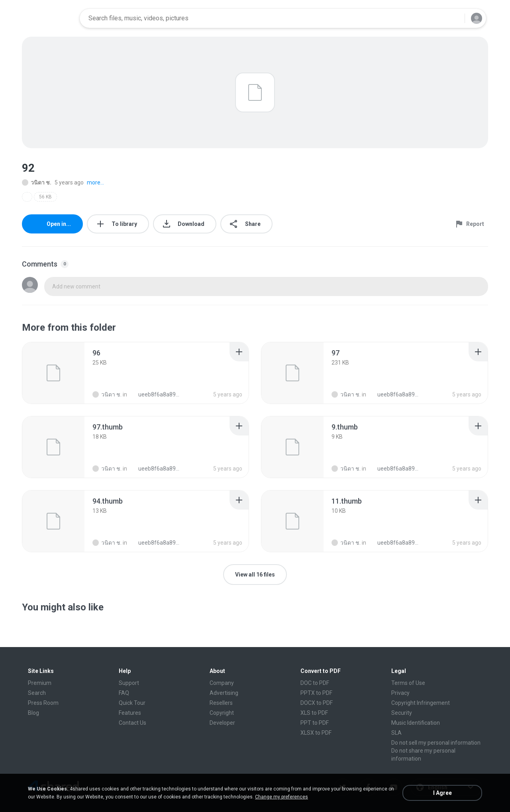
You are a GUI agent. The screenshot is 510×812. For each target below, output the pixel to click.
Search (37, 693)
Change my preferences (281, 797)
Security (402, 713)
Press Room (43, 703)
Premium (40, 683)
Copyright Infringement (421, 703)
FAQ (124, 693)
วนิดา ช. (37, 182)
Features (130, 713)
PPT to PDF (315, 723)
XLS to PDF (314, 713)
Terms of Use (408, 683)
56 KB (45, 197)
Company (222, 683)
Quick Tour (132, 703)
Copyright (222, 713)
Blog (33, 713)
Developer (222, 723)
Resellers (221, 703)
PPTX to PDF (316, 693)
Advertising (224, 693)
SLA (396, 733)
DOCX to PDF (317, 703)
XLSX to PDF (316, 733)
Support (129, 683)
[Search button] (454, 18)
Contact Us (132, 723)
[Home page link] (48, 18)
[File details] (53, 373)
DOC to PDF (315, 683)
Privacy (400, 693)
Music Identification (416, 723)
